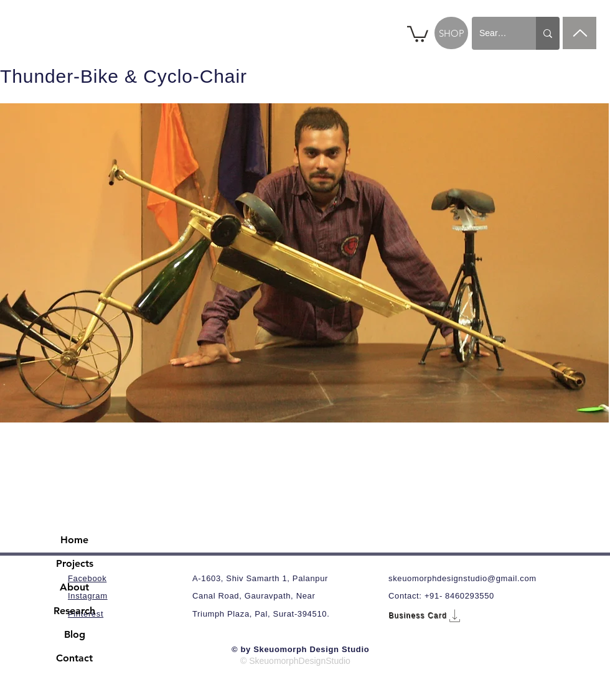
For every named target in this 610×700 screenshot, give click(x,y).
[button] (418, 33)
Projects (75, 563)
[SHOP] (451, 33)
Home (74, 540)
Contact (74, 658)
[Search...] (495, 33)
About (74, 587)
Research (74, 611)
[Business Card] (425, 616)
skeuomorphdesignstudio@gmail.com (462, 578)
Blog (75, 634)
